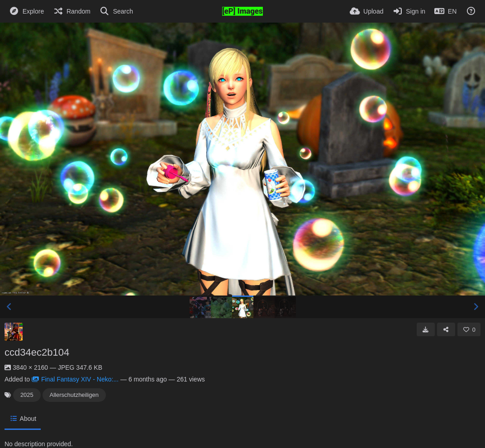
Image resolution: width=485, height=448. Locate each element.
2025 (27, 395)
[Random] (72, 11)
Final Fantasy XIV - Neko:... (75, 379)
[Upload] (366, 11)
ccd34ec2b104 (37, 352)
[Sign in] (409, 11)
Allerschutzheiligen (74, 395)
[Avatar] (14, 332)
